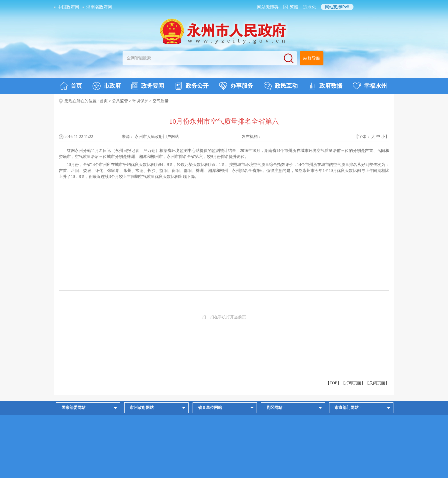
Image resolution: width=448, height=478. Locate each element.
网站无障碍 (268, 7)
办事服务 (236, 86)
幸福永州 (370, 86)
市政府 (107, 86)
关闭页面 (377, 383)
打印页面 (353, 383)
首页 (71, 86)
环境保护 (140, 101)
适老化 (310, 7)
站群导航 (312, 58)
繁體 (294, 7)
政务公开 (192, 86)
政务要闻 (148, 86)
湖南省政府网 (99, 7)
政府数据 (325, 86)
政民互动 (281, 86)
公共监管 (120, 101)
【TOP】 (333, 383)
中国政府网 (68, 7)
